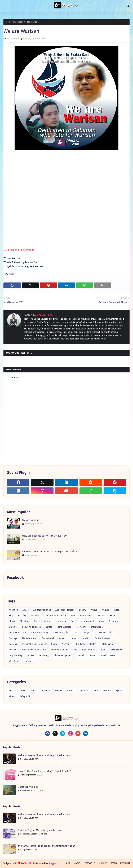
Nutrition (86, 638)
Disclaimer (125, 863)
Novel (74, 638)
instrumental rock (17, 633)
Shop (75, 650)
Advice (26, 610)
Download (100, 616)
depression (86, 616)
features (62, 621)
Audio (116, 610)
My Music (18, 22)
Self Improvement (59, 650)
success (30, 655)
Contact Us (90, 863)
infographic (81, 627)
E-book (113, 616)
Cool (73, 616)
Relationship (107, 644)
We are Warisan (31, 520)
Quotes (93, 644)
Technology (44, 655)
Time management (63, 655)
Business (35, 616)
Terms (114, 863)
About (77, 863)
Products (80, 644)
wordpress (30, 661)
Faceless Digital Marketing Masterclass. (40, 830)
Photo (54, 644)
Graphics (13, 627)
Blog (11, 616)
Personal (13, 644)
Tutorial (80, 655)
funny (101, 621)
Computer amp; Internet (55, 616)
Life (76, 633)
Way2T (28, 863)
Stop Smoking (15, 655)
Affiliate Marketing (42, 610)
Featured (49, 621)
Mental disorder (30, 638)
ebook (12, 621)
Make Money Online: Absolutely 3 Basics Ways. (45, 755)
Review (12, 650)
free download (87, 621)
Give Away (113, 621)
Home (9, 22)
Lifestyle (86, 633)
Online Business (103, 638)
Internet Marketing (39, 633)
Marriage (13, 638)
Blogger (52, 863)
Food (73, 621)
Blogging (22, 616)
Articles (105, 610)
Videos (92, 655)
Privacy (103, 863)
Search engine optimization (33, 650)
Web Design (15, 661)
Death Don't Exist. (28, 787)
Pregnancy (66, 644)
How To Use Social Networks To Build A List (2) (45, 771)
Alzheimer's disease (65, 610)
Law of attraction (61, 633)
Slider (102, 650)
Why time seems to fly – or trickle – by (44, 536)
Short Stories (88, 650)
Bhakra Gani (13, 39)
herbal (49, 627)
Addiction (13, 610)
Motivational (48, 638)
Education (24, 621)
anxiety (83, 610)
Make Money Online (104, 633)
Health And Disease (32, 627)
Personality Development (34, 644)
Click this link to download (19, 250)
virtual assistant (107, 655)
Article (94, 610)
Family (37, 621)
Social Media (116, 650)
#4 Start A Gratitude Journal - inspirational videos (51, 552)
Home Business (64, 627)
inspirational (97, 627)
